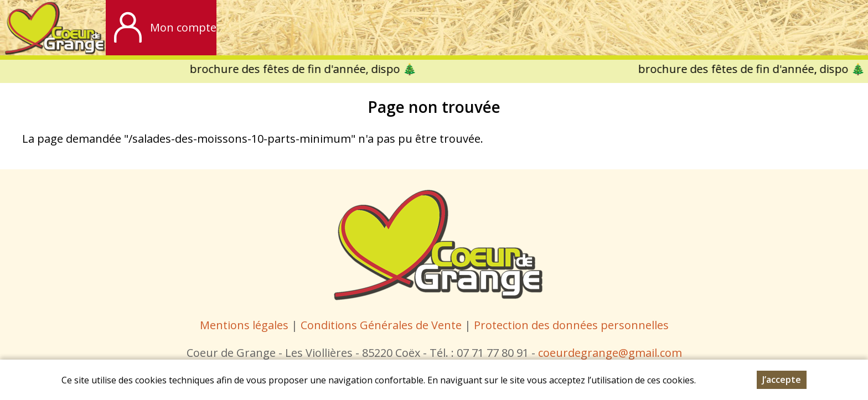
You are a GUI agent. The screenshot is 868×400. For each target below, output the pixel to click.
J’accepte (782, 380)
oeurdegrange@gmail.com (613, 353)
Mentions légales (244, 325)
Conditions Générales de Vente (383, 325)
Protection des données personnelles (571, 325)
